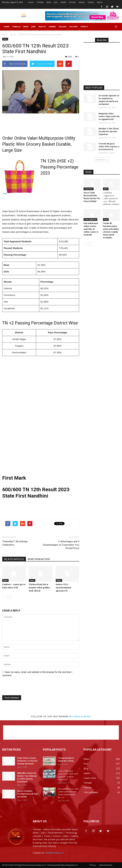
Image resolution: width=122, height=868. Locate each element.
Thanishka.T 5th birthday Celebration (15, 543)
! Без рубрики (90, 219)
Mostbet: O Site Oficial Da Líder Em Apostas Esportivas (109, 132)
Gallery (82, 2)
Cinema (72, 2)
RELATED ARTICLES (14, 559)
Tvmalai (40, 2)
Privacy (93, 865)
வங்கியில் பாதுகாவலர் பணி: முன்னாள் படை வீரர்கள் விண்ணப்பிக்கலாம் (112, 198)
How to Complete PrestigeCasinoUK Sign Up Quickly (28, 794)
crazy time (89, 189)
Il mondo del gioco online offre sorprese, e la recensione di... (109, 147)
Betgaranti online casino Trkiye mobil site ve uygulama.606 (109, 116)
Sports (100, 2)
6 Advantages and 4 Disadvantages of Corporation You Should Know (61, 545)
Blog (86, 768)
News (49, 2)
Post (106, 219)
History (91, 2)
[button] (116, 27)
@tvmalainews (80, 716)
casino (87, 773)
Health (63, 2)
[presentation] (24, 687)
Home (31, 2)
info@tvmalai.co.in (54, 853)
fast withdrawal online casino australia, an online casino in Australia (91, 229)
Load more (102, 160)
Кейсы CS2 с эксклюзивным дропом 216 (64, 588)
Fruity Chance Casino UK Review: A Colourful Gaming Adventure (27, 761)
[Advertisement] (41, 122)
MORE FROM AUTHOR (39, 559)
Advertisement (106, 865)
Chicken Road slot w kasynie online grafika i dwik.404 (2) (40, 588)
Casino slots (90, 778)
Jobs (56, 2)
